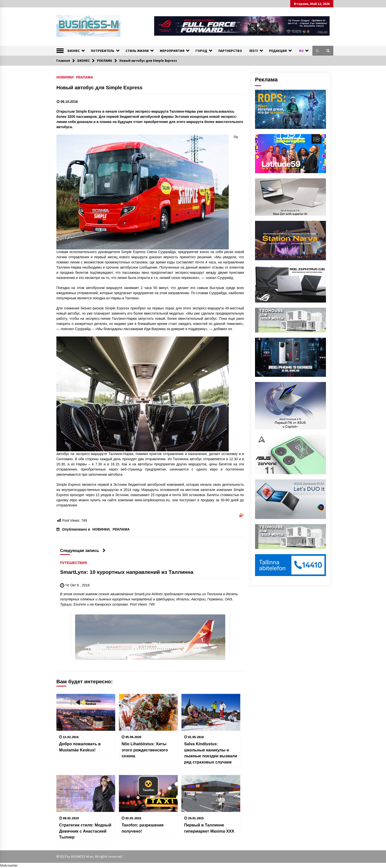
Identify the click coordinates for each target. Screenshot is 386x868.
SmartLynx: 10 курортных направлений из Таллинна (127, 572)
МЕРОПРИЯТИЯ (172, 51)
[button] (318, 51)
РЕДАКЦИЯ (278, 51)
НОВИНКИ (65, 77)
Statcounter (9, 865)
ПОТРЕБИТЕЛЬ (103, 51)
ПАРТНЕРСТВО (230, 51)
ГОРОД (201, 51)
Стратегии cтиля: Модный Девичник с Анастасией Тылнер (85, 831)
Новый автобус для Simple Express (99, 88)
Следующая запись (83, 550)
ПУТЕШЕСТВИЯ (73, 563)
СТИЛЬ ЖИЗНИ (137, 51)
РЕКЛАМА (85, 77)
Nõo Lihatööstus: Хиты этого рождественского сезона (145, 750)
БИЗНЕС (74, 51)
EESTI (254, 51)
